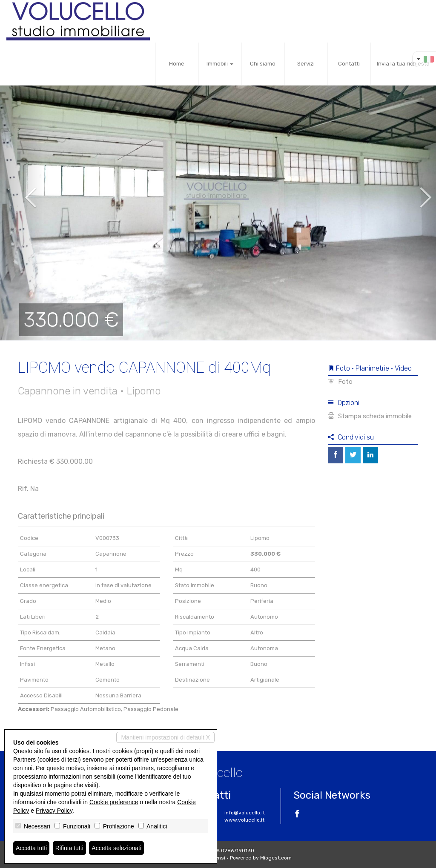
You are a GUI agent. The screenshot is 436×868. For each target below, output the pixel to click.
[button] (22, 191)
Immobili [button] (220, 64)
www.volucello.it (244, 820)
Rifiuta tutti (69, 848)
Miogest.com (276, 858)
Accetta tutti (31, 848)
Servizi (306, 64)
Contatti (349, 64)
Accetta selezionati (116, 848)
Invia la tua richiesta (403, 64)
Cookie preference (114, 802)
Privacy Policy (54, 811)
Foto (340, 382)
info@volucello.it (245, 813)
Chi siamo (263, 64)
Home (177, 64)
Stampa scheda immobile (370, 416)
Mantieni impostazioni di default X (165, 737)
